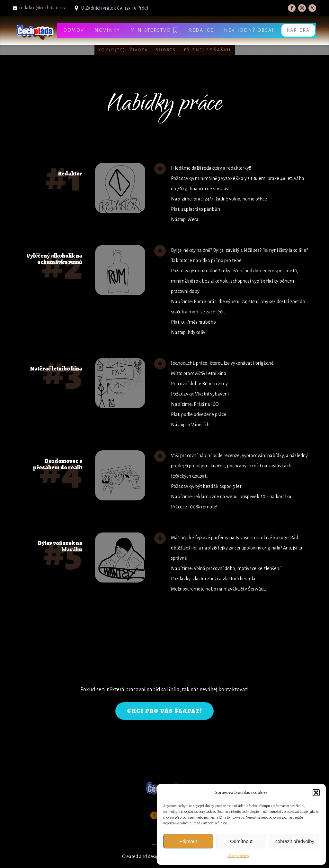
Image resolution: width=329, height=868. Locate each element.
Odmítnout (241, 841)
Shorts (166, 50)
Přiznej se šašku (207, 50)
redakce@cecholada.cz (43, 8)
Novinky (107, 30)
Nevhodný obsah (250, 30)
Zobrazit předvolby (294, 841)
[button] (316, 793)
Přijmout (188, 841)
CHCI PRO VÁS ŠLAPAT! (164, 711)
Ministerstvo (155, 30)
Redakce (201, 30)
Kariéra (298, 30)
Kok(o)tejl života (123, 50)
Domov (74, 30)
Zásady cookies (238, 856)
